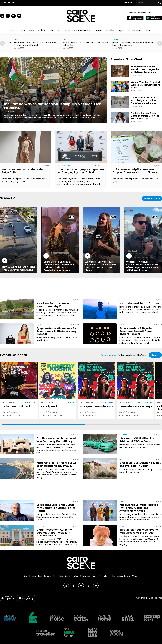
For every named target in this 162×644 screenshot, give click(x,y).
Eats (59, 30)
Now (13, 30)
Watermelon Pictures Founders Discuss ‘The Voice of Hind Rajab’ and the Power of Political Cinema (143, 262)
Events (22, 30)
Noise (67, 30)
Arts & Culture (135, 30)
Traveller (110, 30)
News (31, 30)
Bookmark (128, 3)
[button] (160, 43)
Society (41, 30)
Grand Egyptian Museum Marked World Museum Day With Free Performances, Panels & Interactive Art (60, 262)
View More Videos (151, 198)
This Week (142, 355)
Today (121, 355)
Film (51, 30)
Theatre (71, 402)
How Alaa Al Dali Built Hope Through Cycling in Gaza (19, 265)
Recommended (109, 355)
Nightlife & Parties (28, 402)
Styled (121, 30)
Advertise (142, 598)
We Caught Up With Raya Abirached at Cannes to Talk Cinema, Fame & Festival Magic (102, 262)
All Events (155, 355)
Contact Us (155, 598)
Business (123, 435)
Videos (148, 30)
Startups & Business (83, 30)
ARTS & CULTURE (64, 166)
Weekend (131, 355)
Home (99, 30)
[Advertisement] (81, 288)
